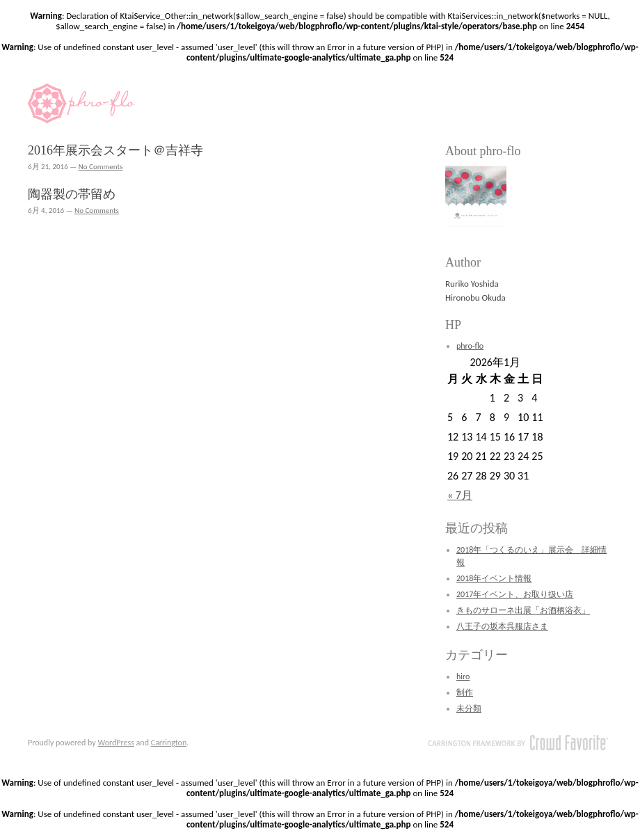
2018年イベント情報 (494, 578)
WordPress (115, 743)
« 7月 (460, 495)
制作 (465, 692)
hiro (463, 676)
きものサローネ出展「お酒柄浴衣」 (523, 610)
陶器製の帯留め (72, 194)
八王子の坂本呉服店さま (502, 626)
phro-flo (470, 346)
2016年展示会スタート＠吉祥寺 (115, 150)
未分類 (469, 708)
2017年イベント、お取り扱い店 (515, 594)
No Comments (101, 167)
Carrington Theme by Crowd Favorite (518, 743)
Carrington (169, 743)
